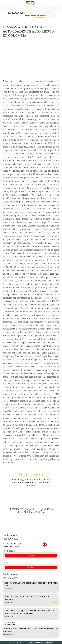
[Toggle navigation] (31, 9)
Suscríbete (31, 555)
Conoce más (8, 589)
